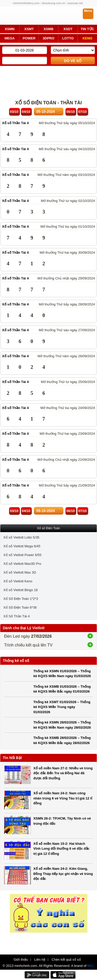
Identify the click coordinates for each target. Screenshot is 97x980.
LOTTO (68, 38)
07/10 (83, 112)
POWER (29, 38)
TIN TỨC (87, 29)
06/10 (71, 112)
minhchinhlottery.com (26, 3)
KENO (87, 38)
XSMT (29, 29)
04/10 (26, 112)
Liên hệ (40, 960)
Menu (88, 11)
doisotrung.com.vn (54, 3)
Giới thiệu (21, 960)
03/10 (14, 112)
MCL (91, 966)
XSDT (68, 29)
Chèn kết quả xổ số (66, 960)
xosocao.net (75, 3)
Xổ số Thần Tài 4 (15, 123)
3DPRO (48, 38)
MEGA (9, 38)
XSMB (49, 29)
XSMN (10, 29)
